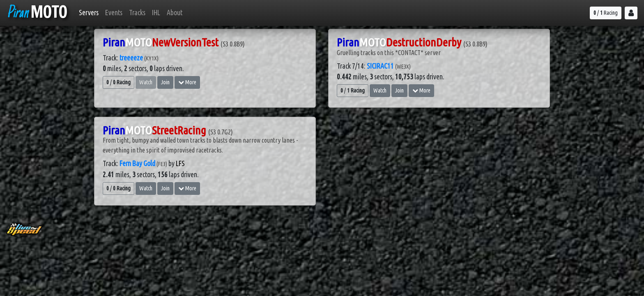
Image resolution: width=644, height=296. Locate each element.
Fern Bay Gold (137, 163)
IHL (156, 13)
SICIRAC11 (380, 66)
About (175, 13)
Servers (89, 13)
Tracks (137, 13)
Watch (380, 90)
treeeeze (131, 58)
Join (165, 82)
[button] (631, 13)
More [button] (187, 82)
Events (114, 13)
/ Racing (606, 13)
